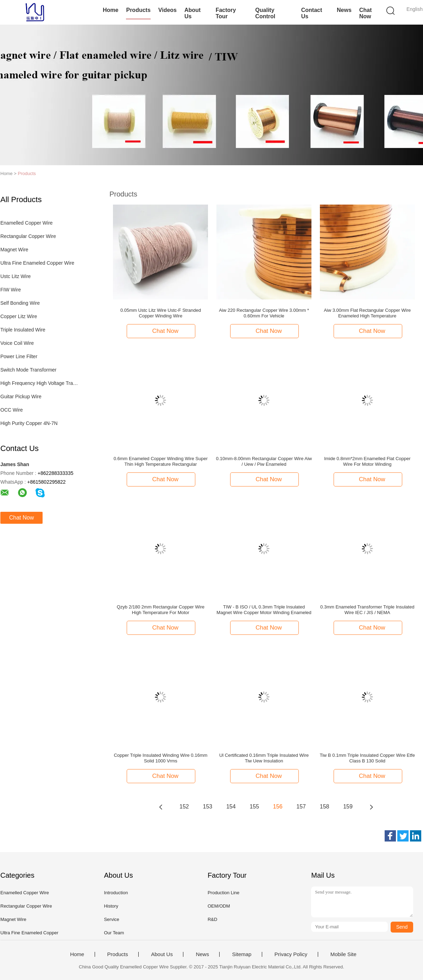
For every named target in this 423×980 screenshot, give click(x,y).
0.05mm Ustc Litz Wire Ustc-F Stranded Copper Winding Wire (161, 313)
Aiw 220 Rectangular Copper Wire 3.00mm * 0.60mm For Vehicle (264, 313)
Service (111, 919)
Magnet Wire (14, 250)
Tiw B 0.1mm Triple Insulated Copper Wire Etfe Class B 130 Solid (367, 758)
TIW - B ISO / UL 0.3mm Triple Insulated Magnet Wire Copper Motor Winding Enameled (264, 610)
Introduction (116, 893)
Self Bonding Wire (20, 303)
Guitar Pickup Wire (21, 396)
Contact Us (312, 13)
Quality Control (265, 13)
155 (254, 807)
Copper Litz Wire (19, 316)
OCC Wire (12, 410)
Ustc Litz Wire (15, 276)
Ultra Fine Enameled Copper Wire (37, 263)
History (111, 906)
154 (231, 807)
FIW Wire (11, 290)
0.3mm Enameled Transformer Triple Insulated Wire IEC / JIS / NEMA (367, 610)
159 (348, 807)
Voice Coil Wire (17, 343)
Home (111, 10)
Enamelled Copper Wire (27, 223)
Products (138, 10)
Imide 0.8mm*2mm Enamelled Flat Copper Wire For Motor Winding (367, 461)
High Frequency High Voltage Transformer (40, 383)
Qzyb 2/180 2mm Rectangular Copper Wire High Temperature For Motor (161, 610)
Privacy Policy (291, 954)
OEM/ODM (219, 906)
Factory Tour (226, 13)
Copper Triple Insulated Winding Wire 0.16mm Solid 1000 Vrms (160, 758)
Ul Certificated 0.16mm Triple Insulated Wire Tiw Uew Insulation (264, 758)
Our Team (114, 933)
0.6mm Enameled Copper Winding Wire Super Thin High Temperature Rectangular (161, 461)
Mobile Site (343, 954)
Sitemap (242, 954)
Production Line (223, 893)
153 (208, 807)
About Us (192, 13)
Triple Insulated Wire (23, 330)
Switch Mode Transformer (29, 370)
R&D (212, 919)
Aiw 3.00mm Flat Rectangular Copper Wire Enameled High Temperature (367, 313)
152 (184, 807)
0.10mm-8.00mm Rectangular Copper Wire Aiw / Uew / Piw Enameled (264, 461)
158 (325, 807)
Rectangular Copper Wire (28, 236)
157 (301, 807)
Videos (168, 10)
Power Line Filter (19, 356)
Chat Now (366, 13)
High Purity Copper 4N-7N (29, 423)
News (344, 10)
